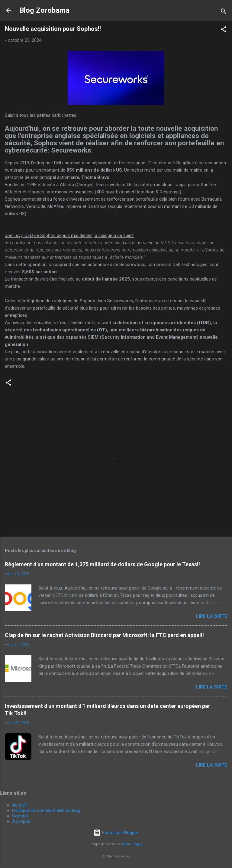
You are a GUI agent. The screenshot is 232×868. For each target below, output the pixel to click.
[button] (224, 30)
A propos (21, 821)
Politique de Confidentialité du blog (46, 810)
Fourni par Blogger (116, 833)
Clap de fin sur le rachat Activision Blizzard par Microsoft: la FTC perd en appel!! (104, 635)
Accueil (19, 805)
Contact (20, 816)
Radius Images (132, 844)
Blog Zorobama (44, 10)
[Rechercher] (224, 12)
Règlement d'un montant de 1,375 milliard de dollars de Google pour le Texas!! (102, 564)
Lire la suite (212, 616)
